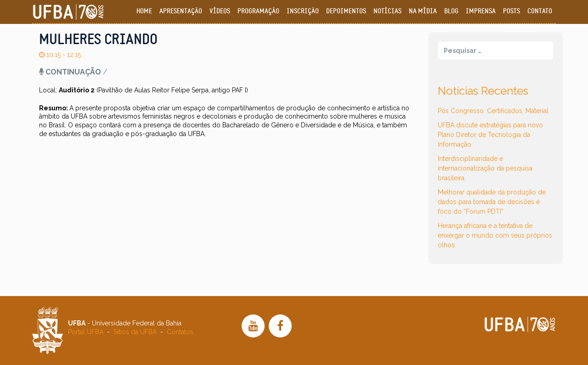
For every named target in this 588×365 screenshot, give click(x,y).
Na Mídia (423, 11)
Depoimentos (346, 11)
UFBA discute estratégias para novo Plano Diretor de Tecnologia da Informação (490, 135)
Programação (258, 11)
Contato (540, 11)
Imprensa (481, 11)
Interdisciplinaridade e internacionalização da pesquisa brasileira (485, 168)
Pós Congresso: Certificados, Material (493, 111)
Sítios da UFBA (135, 332)
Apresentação (181, 11)
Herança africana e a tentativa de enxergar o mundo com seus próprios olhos (495, 235)
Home (144, 11)
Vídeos (220, 11)
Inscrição (303, 11)
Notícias (387, 11)
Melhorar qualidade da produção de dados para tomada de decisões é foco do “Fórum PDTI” (492, 202)
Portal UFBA (86, 332)
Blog (451, 11)
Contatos (180, 332)
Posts (512, 11)
